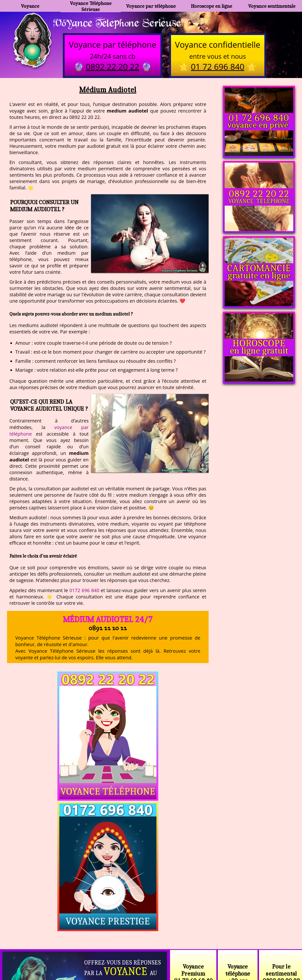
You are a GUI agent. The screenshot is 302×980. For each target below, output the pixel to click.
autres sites (221, 956)
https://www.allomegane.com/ (218, 945)
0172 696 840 (84, 591)
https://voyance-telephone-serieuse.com (151, 898)
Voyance (30, 6)
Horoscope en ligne (211, 6)
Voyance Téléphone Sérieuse (91, 6)
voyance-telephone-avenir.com (154, 945)
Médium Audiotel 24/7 (108, 620)
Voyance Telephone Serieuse (119, 23)
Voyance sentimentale (272, 6)
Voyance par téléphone (151, 6)
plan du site (153, 956)
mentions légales (187, 956)
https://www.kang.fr (99, 945)
